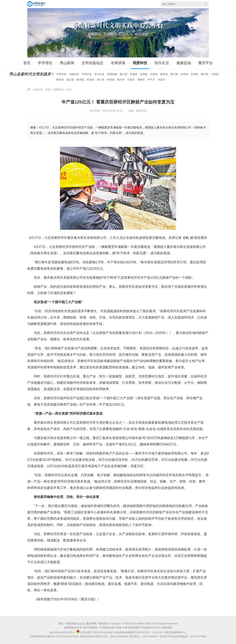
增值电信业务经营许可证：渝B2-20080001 (104, 636)
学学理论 (45, 63)
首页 (27, 63)
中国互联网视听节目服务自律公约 (142, 628)
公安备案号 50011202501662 (95, 632)
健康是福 (184, 63)
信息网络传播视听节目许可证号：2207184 (138, 632)
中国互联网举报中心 (175, 632)
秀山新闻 (67, 63)
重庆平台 (206, 63)
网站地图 (167, 628)
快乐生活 (162, 63)
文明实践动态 (92, 63)
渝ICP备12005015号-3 (62, 632)
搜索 (206, 4)
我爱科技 (140, 63)
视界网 (36, 4)
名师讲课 (118, 63)
